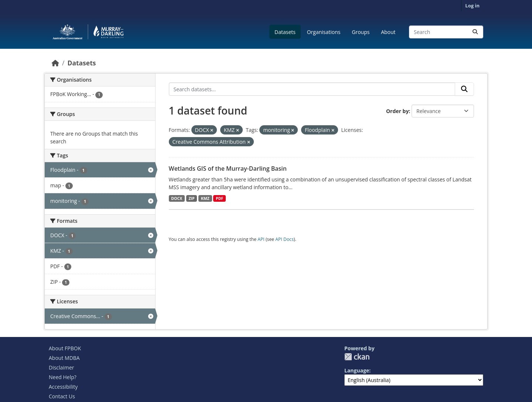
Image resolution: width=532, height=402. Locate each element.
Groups (361, 32)
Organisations (324, 32)
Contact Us (62, 396)
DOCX (177, 198)
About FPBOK (65, 348)
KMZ (205, 198)
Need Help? (63, 377)
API (261, 239)
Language (357, 370)
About (388, 32)
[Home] (55, 63)
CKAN (357, 357)
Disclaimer (61, 367)
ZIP (191, 198)
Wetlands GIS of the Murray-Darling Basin (228, 168)
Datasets (285, 32)
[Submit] (475, 32)
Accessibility (63, 387)
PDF (219, 198)
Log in (472, 6)
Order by (397, 111)
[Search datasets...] (446, 32)
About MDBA (64, 358)
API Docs (284, 239)
